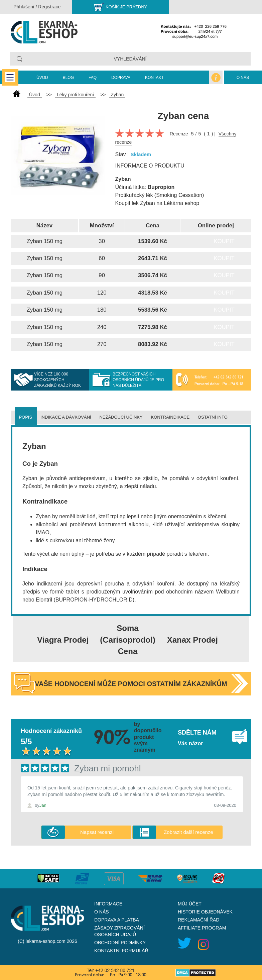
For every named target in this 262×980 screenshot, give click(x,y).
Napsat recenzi (97, 832)
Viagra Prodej (63, 640)
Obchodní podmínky (120, 943)
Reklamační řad (199, 920)
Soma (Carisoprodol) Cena (127, 640)
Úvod (42, 78)
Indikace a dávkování (66, 417)
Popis (25, 417)
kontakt (154, 78)
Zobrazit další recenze (188, 832)
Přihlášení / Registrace (37, 7)
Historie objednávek (205, 912)
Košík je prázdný (126, 7)
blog (68, 78)
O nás (243, 78)
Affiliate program (202, 928)
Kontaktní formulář (121, 951)
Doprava (121, 78)
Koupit (224, 241)
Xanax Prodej (192, 640)
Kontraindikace (170, 417)
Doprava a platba (117, 920)
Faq (93, 78)
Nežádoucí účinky (121, 417)
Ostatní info (213, 417)
